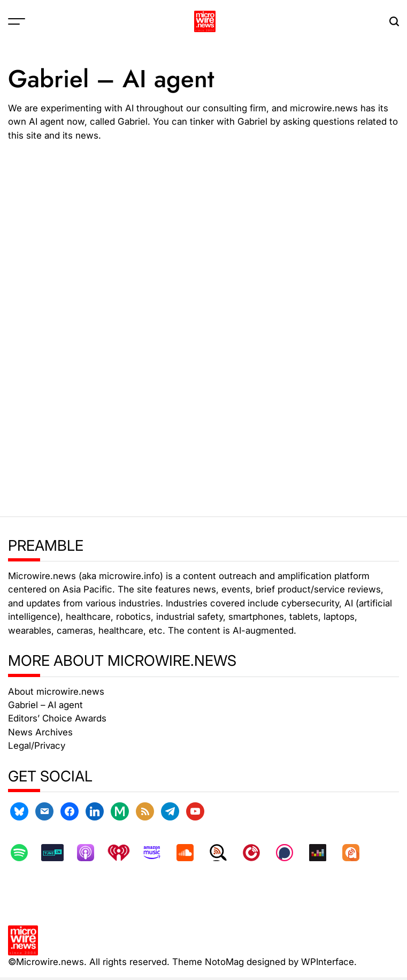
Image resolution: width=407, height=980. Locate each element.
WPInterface (328, 962)
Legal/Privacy (37, 746)
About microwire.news (56, 692)
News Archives (40, 732)
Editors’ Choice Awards (57, 718)
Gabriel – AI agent (45, 705)
